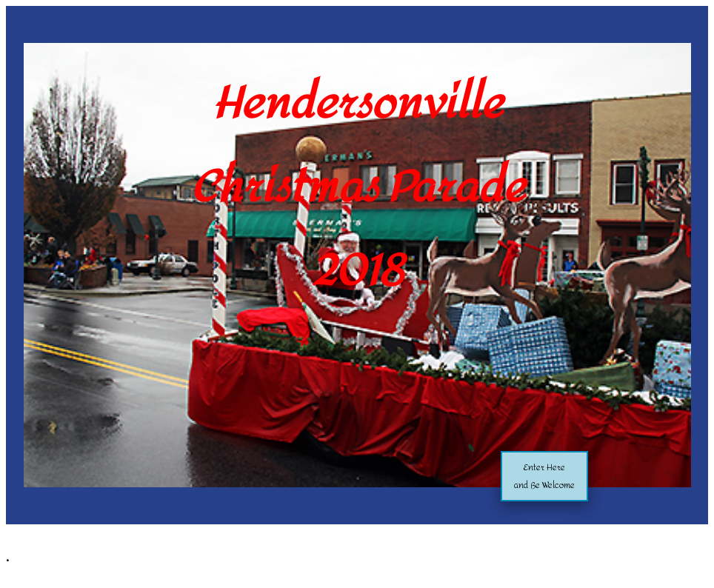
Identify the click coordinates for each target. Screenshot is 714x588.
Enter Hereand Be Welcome (544, 476)
